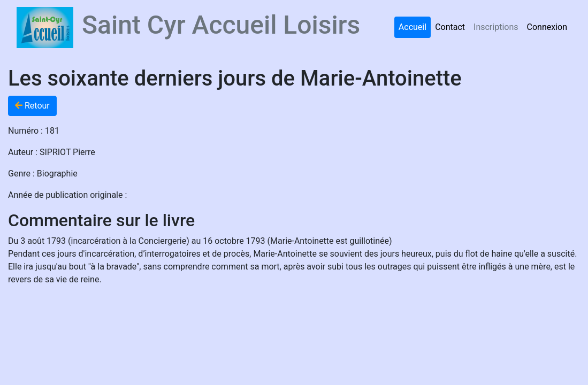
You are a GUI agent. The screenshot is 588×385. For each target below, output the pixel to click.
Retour (32, 106)
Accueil (413, 27)
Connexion (547, 27)
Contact (450, 27)
